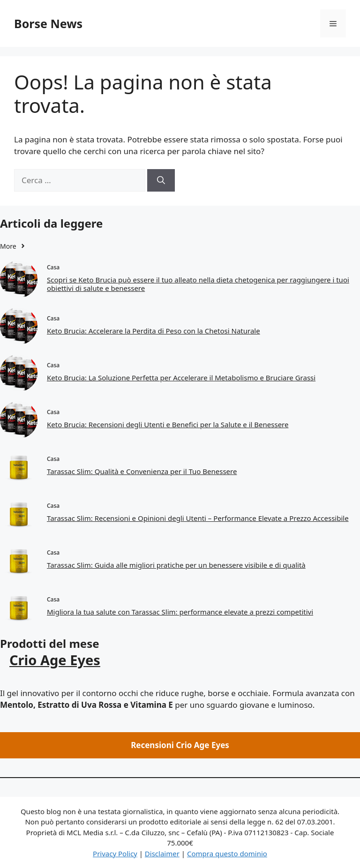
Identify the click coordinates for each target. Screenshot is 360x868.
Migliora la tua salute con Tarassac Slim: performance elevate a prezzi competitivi (180, 612)
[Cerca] (161, 180)
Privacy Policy (115, 853)
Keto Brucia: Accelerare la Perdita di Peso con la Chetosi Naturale (154, 331)
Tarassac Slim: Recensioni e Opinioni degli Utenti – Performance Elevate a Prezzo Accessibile (198, 518)
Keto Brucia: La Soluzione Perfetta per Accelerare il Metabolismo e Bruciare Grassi (181, 378)
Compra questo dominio (227, 853)
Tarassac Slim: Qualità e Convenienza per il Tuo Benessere (142, 471)
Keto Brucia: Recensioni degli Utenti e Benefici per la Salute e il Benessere (168, 424)
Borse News (48, 23)
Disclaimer (162, 853)
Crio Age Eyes (55, 660)
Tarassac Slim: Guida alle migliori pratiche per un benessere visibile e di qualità (176, 565)
